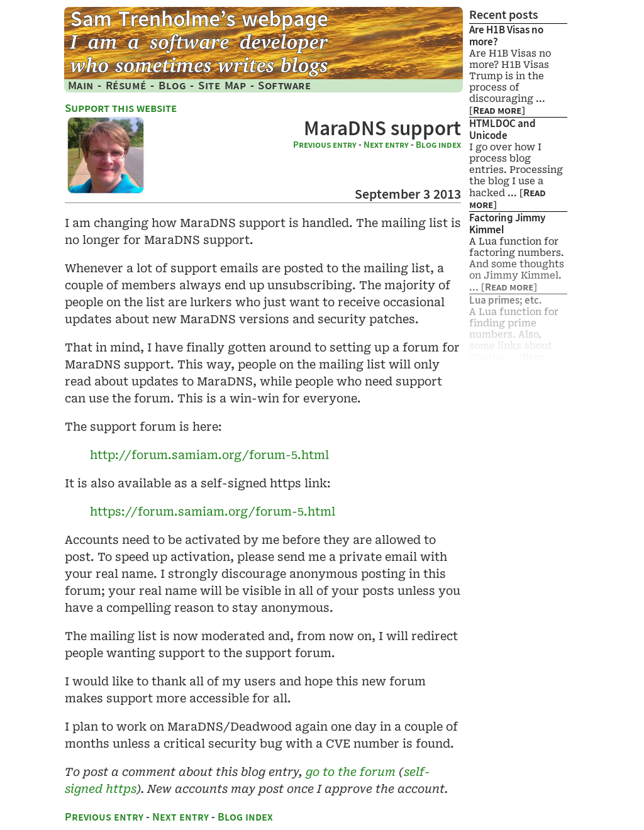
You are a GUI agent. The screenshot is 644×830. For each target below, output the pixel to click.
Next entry (386, 145)
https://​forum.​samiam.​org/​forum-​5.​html (213, 512)
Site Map (222, 85)
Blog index (438, 145)
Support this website (121, 108)
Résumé (126, 85)
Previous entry (325, 145)
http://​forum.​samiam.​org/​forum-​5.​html (209, 455)
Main (81, 85)
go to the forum (351, 772)
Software (284, 85)
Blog (172, 85)
